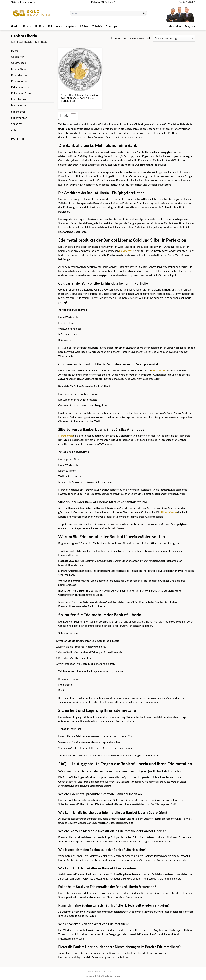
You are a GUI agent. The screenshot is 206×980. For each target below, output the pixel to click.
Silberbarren (18, 112)
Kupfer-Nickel (19, 69)
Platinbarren (18, 99)
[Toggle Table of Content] (72, 116)
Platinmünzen (19, 105)
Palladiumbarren (21, 87)
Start (13, 42)
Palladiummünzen (22, 93)
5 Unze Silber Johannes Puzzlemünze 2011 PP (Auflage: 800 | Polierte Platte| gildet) (80, 98)
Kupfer (71, 26)
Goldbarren (18, 57)
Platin (40, 26)
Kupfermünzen (20, 81)
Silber (27, 26)
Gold (15, 26)
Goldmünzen (19, 63)
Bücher (84, 26)
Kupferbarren (19, 75)
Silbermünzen (19, 118)
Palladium (55, 26)
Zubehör (97, 26)
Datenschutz (110, 971)
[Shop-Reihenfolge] (174, 38)
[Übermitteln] (144, 13)
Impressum (94, 971)
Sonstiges (112, 26)
